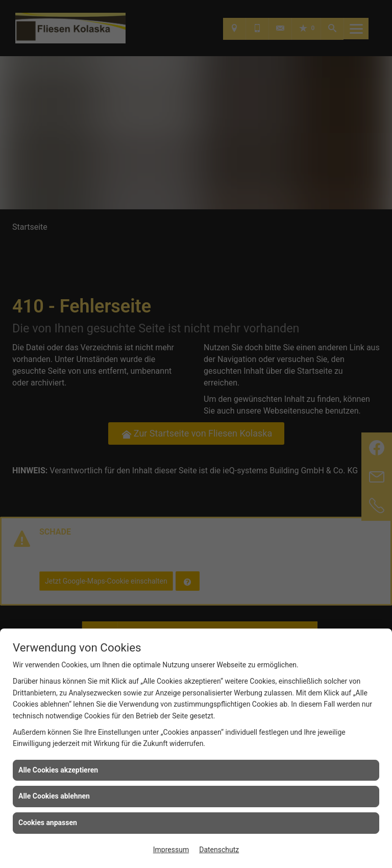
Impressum (171, 850)
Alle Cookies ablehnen (54, 796)
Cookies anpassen (48, 823)
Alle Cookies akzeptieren (58, 770)
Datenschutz (219, 850)
